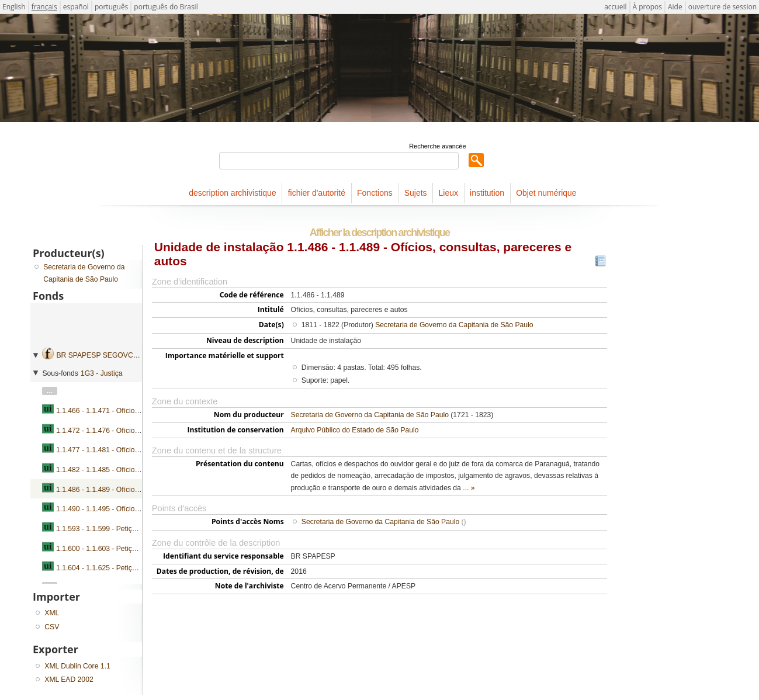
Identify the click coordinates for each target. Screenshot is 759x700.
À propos (647, 7)
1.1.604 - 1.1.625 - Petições (100, 568)
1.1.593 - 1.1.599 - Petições (100, 529)
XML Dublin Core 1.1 (77, 666)
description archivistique (232, 193)
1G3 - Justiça (102, 373)
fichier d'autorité (317, 193)
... (50, 391)
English (14, 7)
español (76, 7)
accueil (615, 7)
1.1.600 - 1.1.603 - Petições (100, 549)
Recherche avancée (437, 146)
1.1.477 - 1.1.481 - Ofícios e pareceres (117, 450)
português (111, 7)
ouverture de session (722, 7)
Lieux (448, 193)
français (44, 7)
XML (52, 613)
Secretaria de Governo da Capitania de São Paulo (454, 325)
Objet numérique (546, 193)
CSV (52, 627)
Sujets (416, 193)
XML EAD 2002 (69, 680)
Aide (675, 7)
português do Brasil (166, 7)
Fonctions (375, 193)
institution (487, 193)
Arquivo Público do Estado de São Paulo (355, 430)
